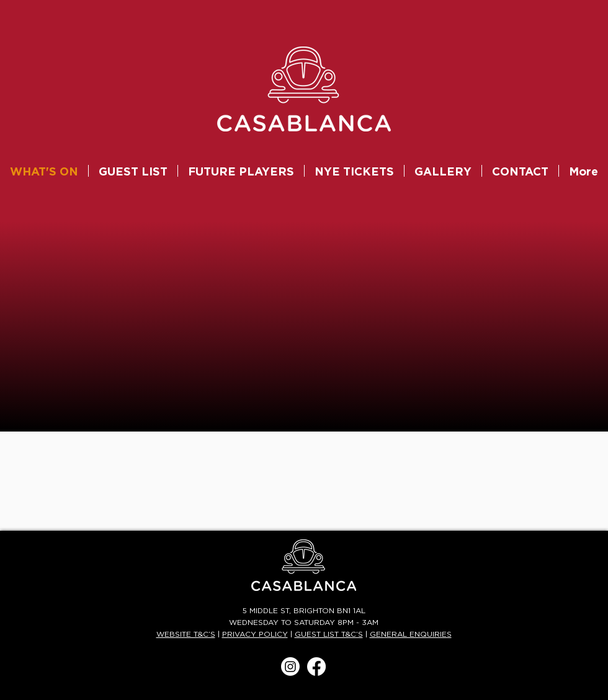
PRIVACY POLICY (255, 634)
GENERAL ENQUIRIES (411, 634)
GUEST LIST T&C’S (329, 634)
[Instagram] (290, 667)
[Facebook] (316, 667)
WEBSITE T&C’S (186, 634)
